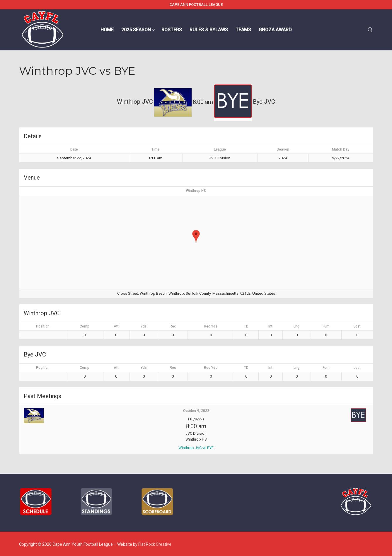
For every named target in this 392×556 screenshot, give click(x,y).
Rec (173, 326)
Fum (326, 326)
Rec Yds (211, 326)
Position (43, 326)
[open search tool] (370, 30)
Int (270, 326)
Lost (357, 326)
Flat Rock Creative (155, 544)
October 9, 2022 (196, 411)
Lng (296, 326)
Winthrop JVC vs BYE (196, 448)
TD (246, 326)
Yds (144, 326)
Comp (85, 326)
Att (116, 326)
